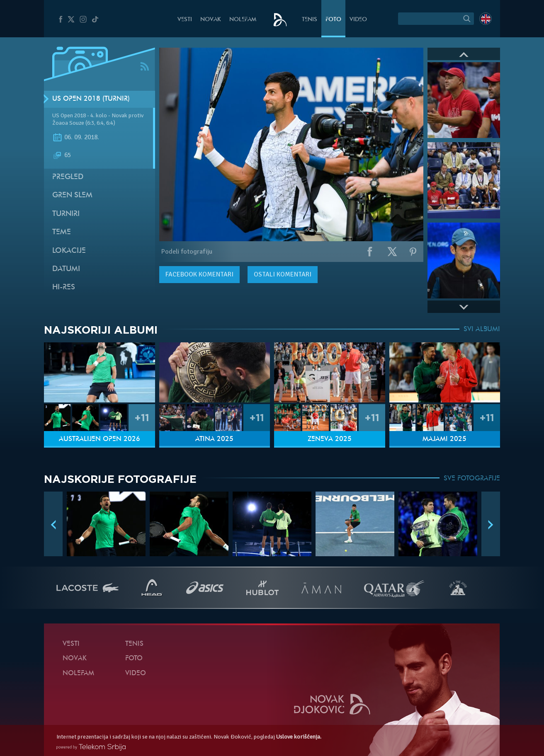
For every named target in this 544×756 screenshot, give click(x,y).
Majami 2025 (444, 439)
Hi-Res (64, 287)
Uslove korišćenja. (299, 737)
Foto (333, 20)
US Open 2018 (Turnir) (91, 99)
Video (358, 20)
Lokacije (69, 251)
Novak (211, 20)
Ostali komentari (283, 274)
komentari (199, 274)
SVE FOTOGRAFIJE (472, 479)
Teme (62, 232)
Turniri (66, 214)
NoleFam (243, 20)
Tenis (310, 20)
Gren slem (72, 195)
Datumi (66, 269)
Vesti (185, 20)
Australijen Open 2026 (100, 439)
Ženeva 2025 (330, 439)
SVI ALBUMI (482, 330)
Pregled (68, 177)
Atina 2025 (214, 439)
